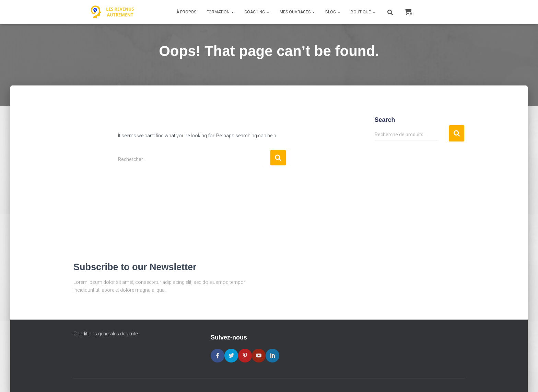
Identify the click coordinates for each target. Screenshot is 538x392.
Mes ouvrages (297, 12)
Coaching (257, 12)
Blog (333, 12)
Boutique (363, 12)
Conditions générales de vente (106, 334)
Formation (220, 12)
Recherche (457, 133)
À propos (186, 12)
